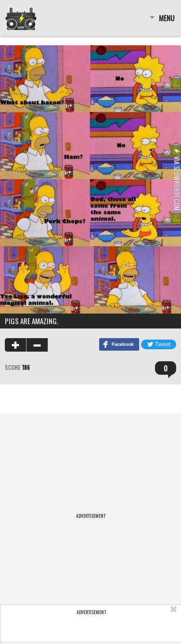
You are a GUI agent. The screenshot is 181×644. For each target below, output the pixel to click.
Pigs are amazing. (32, 321)
